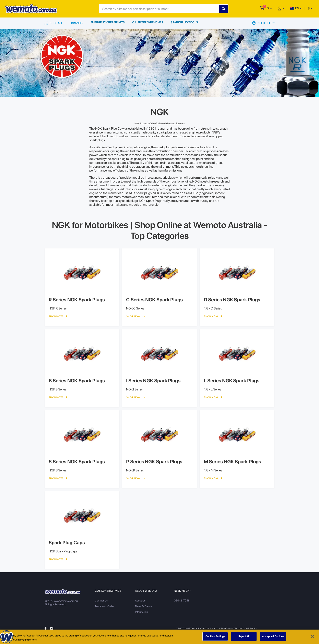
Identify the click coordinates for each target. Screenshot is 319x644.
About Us (140, 601)
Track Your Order (104, 606)
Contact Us (101, 601)
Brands (77, 23)
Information (141, 612)
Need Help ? (263, 23)
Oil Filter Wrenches (148, 23)
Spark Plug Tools (185, 23)
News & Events (144, 606)
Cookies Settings (215, 638)
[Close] (312, 638)
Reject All (244, 638)
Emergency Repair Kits (108, 23)
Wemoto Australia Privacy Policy (196, 628)
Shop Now (58, 316)
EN (295, 8)
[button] (269, 8)
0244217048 (182, 601)
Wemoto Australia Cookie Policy (239, 628)
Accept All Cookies (273, 638)
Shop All (54, 23)
